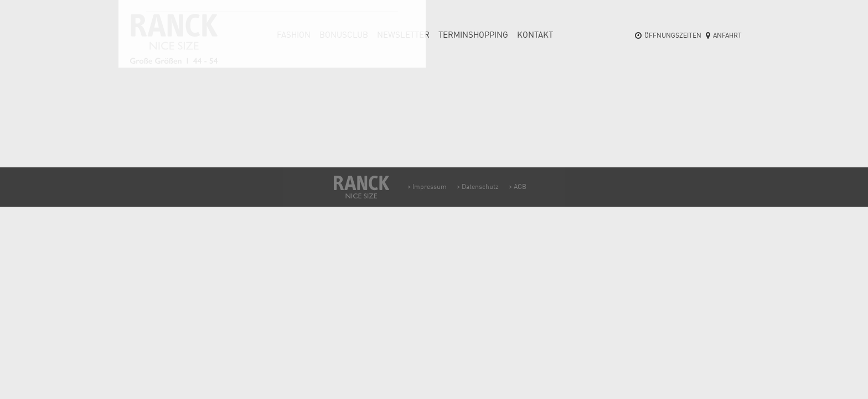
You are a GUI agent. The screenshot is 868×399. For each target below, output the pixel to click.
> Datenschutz (478, 187)
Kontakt (535, 36)
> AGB (518, 187)
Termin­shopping (473, 36)
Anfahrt (727, 36)
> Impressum (427, 187)
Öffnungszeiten (673, 36)
